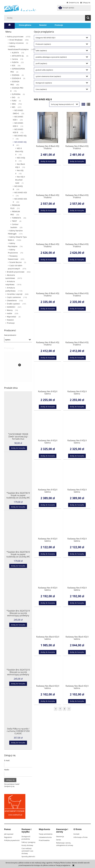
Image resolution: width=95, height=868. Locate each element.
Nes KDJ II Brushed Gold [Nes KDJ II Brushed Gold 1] (20, 180)
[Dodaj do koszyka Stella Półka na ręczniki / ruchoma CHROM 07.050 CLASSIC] (18, 743)
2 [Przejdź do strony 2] (65, 709)
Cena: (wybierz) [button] (41, 89)
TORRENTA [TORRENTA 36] (16, 218)
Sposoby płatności (28, 856)
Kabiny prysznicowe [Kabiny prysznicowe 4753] (15, 37)
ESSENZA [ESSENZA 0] (16, 75)
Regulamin (8, 837)
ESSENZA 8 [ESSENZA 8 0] (16, 78)
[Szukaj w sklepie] (45, 18)
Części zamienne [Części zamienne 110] (14, 297)
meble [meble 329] (10, 313)
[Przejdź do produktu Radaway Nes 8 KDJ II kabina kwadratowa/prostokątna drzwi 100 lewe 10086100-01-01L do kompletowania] (48, 377)
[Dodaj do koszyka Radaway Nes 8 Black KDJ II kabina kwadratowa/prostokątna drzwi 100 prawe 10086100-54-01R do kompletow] (77, 161)
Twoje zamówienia (46, 834)
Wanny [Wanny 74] (10, 310)
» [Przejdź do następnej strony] (69, 709)
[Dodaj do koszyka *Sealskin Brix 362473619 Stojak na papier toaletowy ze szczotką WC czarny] (18, 507)
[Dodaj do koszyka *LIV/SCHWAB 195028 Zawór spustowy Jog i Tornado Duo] (18, 448)
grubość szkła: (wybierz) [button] (44, 70)
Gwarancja (60, 836)
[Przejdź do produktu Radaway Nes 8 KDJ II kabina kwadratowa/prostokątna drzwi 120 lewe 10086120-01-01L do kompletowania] (48, 475)
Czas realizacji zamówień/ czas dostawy (27, 851)
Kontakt (76, 834)
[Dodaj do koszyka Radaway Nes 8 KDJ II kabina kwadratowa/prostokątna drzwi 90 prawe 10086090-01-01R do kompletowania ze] (77, 603)
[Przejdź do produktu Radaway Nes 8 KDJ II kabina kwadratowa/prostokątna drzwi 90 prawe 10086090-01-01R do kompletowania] (77, 573)
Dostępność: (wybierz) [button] (44, 83)
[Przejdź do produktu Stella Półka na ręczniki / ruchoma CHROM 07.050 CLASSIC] (18, 713)
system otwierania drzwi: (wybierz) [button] (48, 76)
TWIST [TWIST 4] (14, 221)
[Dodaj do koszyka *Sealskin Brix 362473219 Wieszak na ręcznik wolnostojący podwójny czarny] (18, 625)
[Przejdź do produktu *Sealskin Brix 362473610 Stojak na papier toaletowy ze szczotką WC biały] (18, 536)
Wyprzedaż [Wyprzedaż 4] (12, 317)
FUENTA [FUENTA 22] (15, 62)
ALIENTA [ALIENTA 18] (15, 53)
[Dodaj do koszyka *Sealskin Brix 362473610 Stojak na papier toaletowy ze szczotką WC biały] (18, 566)
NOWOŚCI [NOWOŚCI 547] (11, 307)
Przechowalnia (44, 840)
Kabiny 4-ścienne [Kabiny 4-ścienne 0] (17, 43)
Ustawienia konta (45, 837)
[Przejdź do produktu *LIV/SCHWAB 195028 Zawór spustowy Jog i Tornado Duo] (18, 418)
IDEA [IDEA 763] (14, 104)
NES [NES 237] (14, 107)
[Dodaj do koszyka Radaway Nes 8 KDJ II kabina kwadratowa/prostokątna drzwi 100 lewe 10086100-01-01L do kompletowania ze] (48, 407)
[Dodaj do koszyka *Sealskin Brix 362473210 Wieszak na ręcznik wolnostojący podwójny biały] (18, 684)
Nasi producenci (10, 335)
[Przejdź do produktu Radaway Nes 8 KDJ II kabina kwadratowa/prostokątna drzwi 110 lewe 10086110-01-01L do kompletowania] (48, 426)
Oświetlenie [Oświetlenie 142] (12, 300)
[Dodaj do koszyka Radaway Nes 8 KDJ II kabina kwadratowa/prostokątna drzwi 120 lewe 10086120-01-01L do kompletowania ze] (48, 505)
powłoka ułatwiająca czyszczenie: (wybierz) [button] (51, 57)
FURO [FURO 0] (14, 101)
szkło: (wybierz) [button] (41, 51)
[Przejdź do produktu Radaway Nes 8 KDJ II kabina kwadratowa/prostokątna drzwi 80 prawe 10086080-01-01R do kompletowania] (77, 524)
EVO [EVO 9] (14, 97)
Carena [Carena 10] (15, 59)
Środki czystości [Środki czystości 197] (13, 304)
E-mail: (7, 760)
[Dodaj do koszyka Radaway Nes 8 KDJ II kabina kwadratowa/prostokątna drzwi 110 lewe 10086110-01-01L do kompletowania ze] (48, 456)
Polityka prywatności (12, 840)
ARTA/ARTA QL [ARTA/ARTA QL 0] (18, 56)
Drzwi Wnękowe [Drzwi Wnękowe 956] (16, 40)
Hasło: (7, 770)
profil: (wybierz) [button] (41, 63)
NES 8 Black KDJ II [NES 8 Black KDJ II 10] (19, 151)
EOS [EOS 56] (14, 65)
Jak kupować (9, 834)
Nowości (10, 320)
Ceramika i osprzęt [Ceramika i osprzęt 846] (15, 294)
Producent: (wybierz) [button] (43, 44)
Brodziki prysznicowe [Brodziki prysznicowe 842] (16, 272)
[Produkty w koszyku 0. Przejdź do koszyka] (66, 8)
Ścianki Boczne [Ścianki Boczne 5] (16, 262)
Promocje (11, 323)
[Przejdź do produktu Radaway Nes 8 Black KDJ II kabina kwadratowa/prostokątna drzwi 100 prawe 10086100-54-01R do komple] (77, 127)
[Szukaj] (88, 18)
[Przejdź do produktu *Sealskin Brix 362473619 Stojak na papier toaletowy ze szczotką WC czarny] (18, 477)
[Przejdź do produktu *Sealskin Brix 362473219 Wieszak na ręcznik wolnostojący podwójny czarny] (18, 595)
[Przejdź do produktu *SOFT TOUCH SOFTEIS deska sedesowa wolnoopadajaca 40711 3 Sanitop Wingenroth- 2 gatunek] (18, 378)
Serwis (59, 840)
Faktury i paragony (28, 842)
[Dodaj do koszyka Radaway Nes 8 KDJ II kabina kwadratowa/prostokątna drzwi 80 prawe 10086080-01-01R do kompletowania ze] (77, 554)
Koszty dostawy (27, 845)
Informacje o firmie (80, 837)
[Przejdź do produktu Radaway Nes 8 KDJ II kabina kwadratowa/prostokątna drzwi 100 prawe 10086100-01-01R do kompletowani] (77, 377)
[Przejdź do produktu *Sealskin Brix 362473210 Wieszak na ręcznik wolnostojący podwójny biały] (18, 654)
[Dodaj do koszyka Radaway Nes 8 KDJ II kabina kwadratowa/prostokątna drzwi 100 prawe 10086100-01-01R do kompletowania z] (77, 407)
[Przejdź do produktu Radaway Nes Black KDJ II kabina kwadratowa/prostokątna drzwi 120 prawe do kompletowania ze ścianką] (77, 671)
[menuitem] (25, 25)
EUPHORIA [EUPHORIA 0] (16, 94)
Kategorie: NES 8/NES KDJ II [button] (46, 38)
